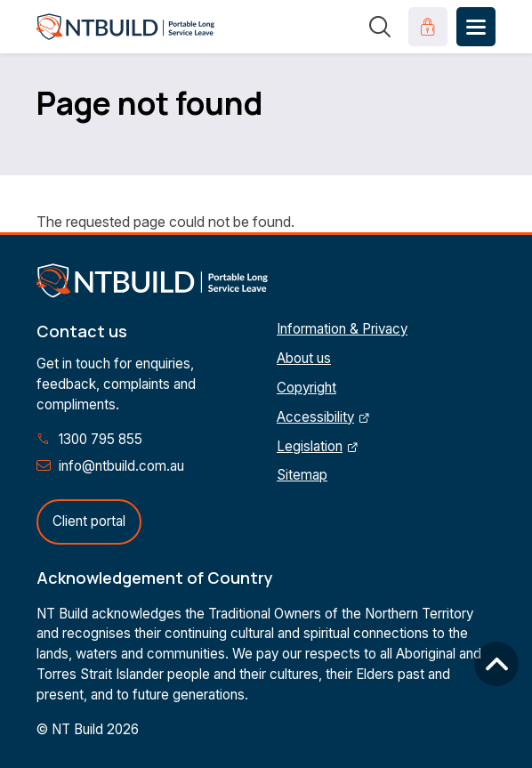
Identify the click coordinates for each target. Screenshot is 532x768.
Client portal (89, 521)
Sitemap (302, 475)
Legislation (310, 446)
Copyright (306, 388)
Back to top (496, 664)
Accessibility (315, 417)
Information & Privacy (342, 329)
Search (380, 27)
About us (304, 358)
